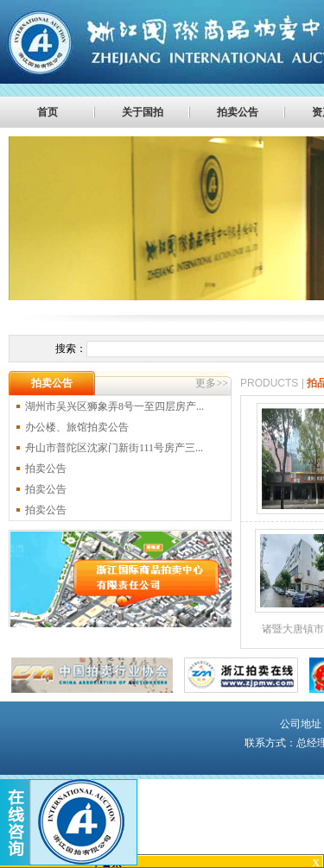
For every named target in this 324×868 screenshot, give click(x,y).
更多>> (212, 383)
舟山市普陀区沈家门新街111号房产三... (114, 448)
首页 (48, 112)
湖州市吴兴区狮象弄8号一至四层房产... (114, 406)
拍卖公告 (238, 112)
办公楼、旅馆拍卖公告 (77, 427)
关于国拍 (143, 112)
